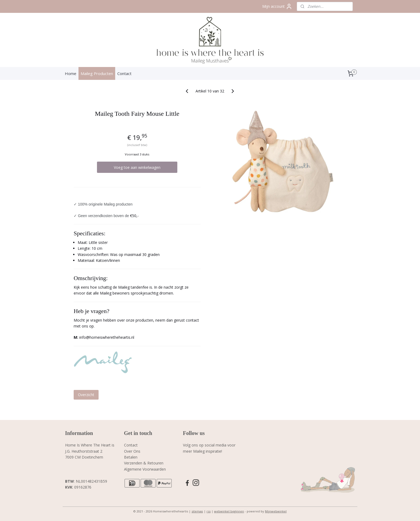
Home (71, 73)
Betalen (131, 457)
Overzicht (86, 395)
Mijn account (277, 6)
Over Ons (132, 451)
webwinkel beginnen (229, 511)
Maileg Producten (97, 73)
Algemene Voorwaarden (145, 469)
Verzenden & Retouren (144, 463)
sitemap (197, 511)
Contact (124, 73)
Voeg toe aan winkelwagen (137, 167)
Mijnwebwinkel (276, 511)
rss (209, 511)
